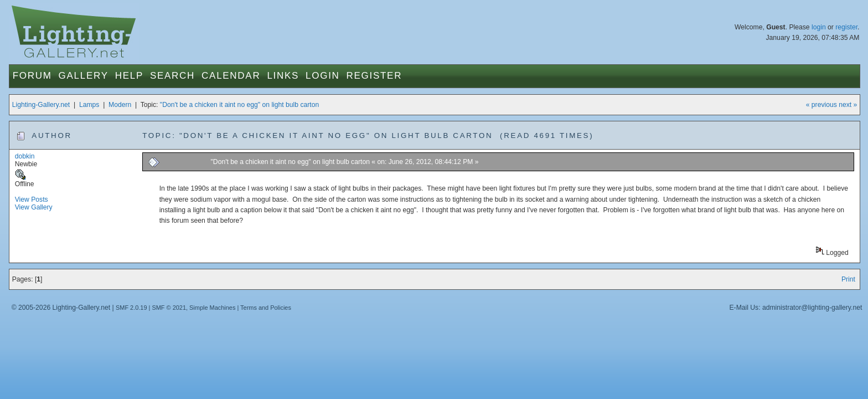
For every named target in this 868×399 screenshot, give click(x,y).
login (819, 27)
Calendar (231, 76)
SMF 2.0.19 (131, 308)
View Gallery (34, 207)
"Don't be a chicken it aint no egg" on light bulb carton (239, 105)
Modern (120, 105)
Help (129, 76)
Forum (32, 76)
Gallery (84, 76)
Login (322, 76)
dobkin (25, 156)
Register (374, 76)
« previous (821, 105)
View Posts (32, 199)
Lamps (89, 105)
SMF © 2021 (169, 308)
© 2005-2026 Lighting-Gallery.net (61, 308)
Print (848, 279)
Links (283, 76)
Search (172, 76)
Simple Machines (212, 308)
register (846, 27)
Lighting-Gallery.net (41, 105)
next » (848, 105)
